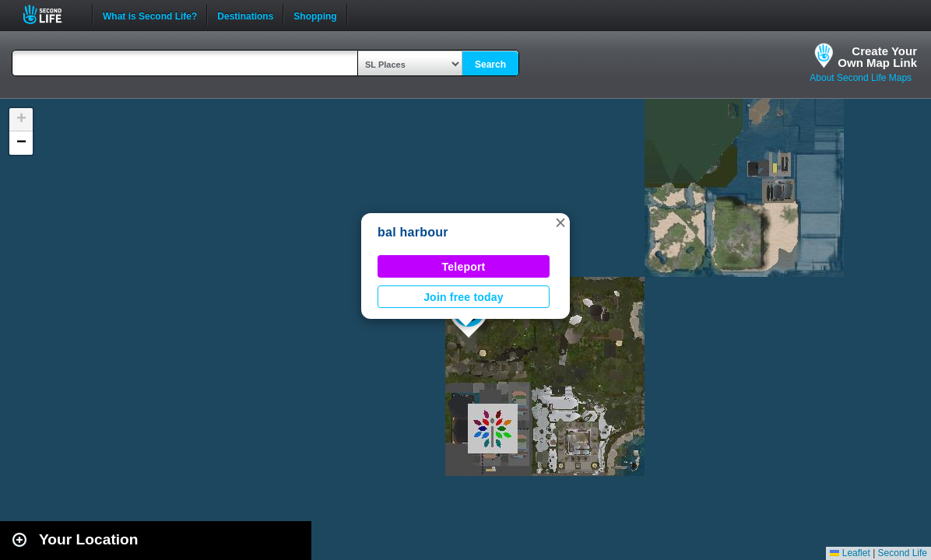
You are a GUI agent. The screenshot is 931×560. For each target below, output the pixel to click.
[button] (560, 222)
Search (490, 65)
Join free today (464, 297)
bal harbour (413, 232)
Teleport (464, 267)
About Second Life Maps (861, 78)
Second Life (51, 14)
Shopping (315, 15)
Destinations (245, 15)
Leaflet (850, 553)
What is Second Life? (150, 15)
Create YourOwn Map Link (877, 57)
